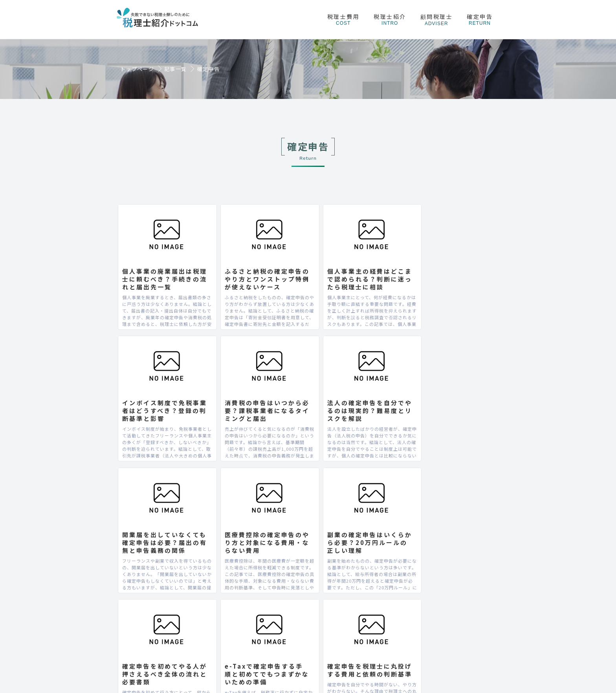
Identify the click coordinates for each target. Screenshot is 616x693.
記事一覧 (175, 69)
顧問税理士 (437, 19)
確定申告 (480, 19)
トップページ (137, 69)
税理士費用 (344, 19)
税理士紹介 (390, 19)
